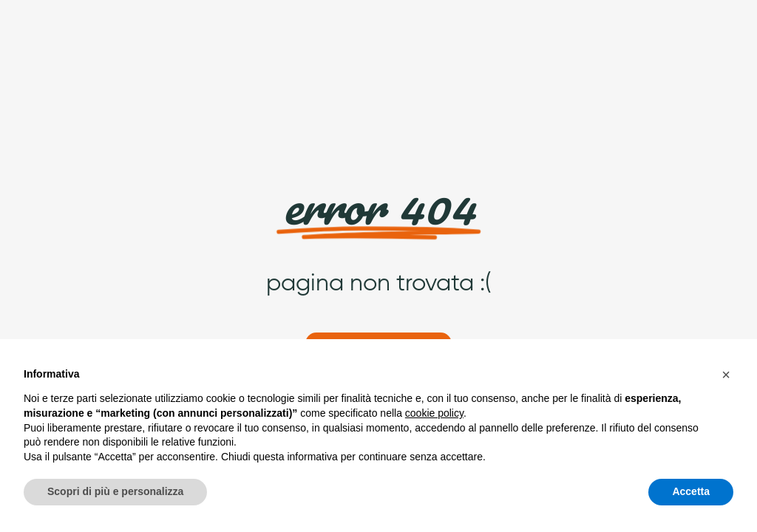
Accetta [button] (691, 491)
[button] (726, 375)
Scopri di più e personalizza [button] (115, 491)
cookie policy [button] (434, 413)
